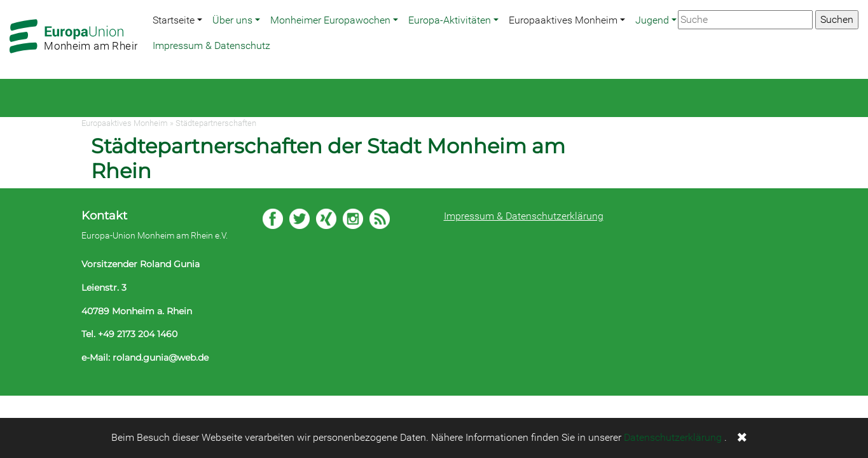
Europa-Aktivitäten (450, 20)
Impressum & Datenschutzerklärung (524, 216)
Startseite (174, 20)
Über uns (232, 20)
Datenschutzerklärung (673, 437)
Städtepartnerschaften (216, 123)
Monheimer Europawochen (330, 20)
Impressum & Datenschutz (211, 45)
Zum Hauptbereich (10, 1)
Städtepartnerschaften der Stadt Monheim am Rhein (328, 158)
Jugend (652, 20)
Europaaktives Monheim (563, 20)
